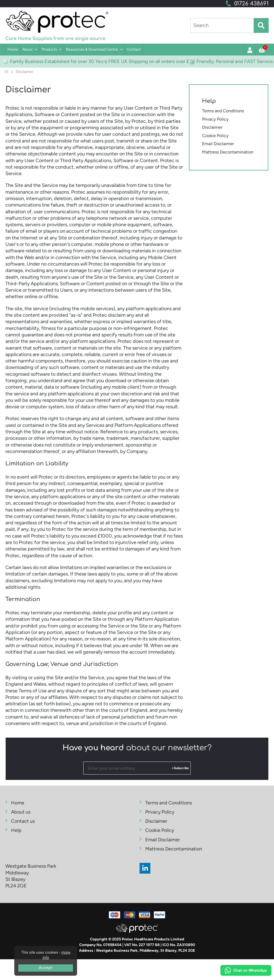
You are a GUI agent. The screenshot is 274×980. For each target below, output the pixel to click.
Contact (134, 49)
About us (21, 812)
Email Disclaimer (218, 144)
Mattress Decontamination (228, 152)
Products (49, 49)
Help (16, 830)
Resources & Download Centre (92, 49)
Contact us (23, 821)
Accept (46, 968)
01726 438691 (251, 4)
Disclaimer (212, 127)
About (27, 49)
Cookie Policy (215, 136)
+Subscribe (180, 768)
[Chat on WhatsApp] (246, 971)
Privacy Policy (215, 119)
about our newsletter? (137, 748)
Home (13, 49)
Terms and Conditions (223, 111)
